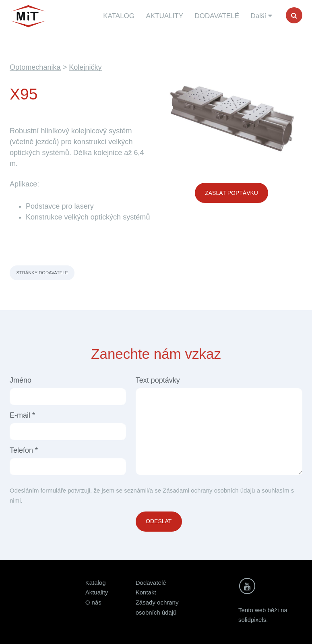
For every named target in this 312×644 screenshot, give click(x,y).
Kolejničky (85, 67)
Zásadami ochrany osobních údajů (209, 490)
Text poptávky (158, 380)
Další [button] (261, 16)
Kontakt (146, 592)
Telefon (24, 450)
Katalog (96, 583)
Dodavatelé (151, 583)
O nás (93, 602)
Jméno (21, 380)
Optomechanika (35, 67)
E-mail (22, 415)
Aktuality (97, 592)
